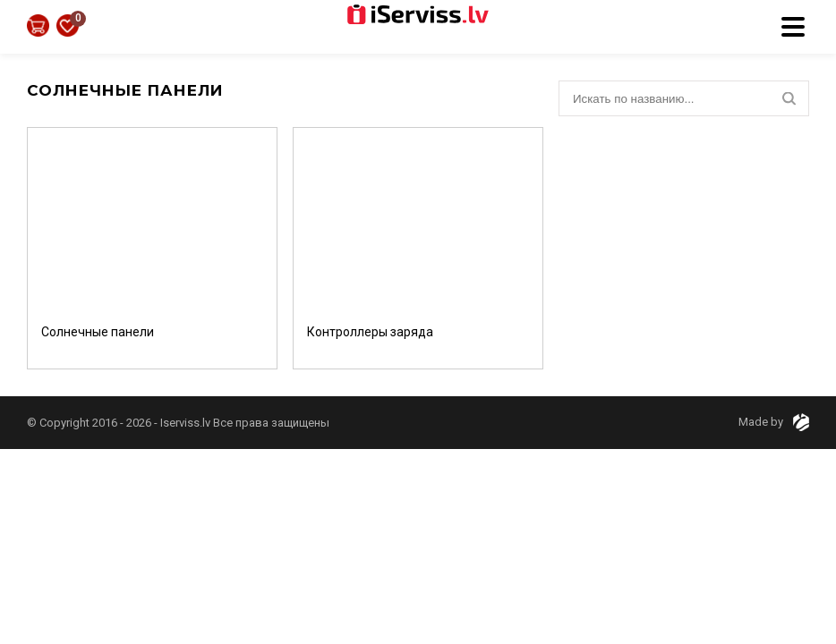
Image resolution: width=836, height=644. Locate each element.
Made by (774, 422)
